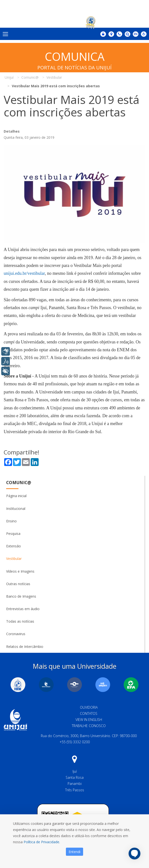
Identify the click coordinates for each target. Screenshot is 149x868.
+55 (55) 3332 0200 (75, 742)
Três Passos (75, 790)
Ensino (11, 521)
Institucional (16, 509)
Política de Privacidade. (42, 842)
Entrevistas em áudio (23, 609)
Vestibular (14, 559)
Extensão (14, 546)
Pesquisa (13, 534)
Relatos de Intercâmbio (25, 647)
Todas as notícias (20, 621)
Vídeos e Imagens (20, 571)
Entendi (74, 852)
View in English (89, 720)
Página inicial (16, 496)
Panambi (75, 784)
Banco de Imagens (21, 596)
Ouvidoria (89, 707)
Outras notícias (18, 584)
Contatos (89, 713)
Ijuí (75, 771)
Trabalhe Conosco (89, 726)
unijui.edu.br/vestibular (24, 273)
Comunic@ (19, 483)
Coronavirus (16, 634)
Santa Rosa (75, 777)
